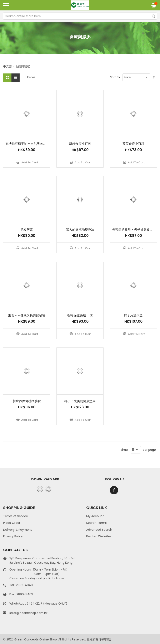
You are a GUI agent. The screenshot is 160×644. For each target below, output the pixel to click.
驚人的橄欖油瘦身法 (80, 229)
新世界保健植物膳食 (27, 401)
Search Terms (96, 523)
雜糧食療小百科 (80, 144)
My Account (95, 516)
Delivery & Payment (17, 530)
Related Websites (99, 536)
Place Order (12, 523)
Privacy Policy (13, 536)
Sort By (115, 77)
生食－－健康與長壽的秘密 (27, 315)
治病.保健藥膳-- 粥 (80, 315)
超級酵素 (27, 229)
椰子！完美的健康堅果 (80, 401)
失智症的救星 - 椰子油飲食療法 (134, 229)
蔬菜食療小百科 (133, 144)
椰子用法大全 (133, 315)
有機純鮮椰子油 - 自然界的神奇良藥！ (32, 144)
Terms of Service (16, 516)
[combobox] (80, 16)
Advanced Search (99, 530)
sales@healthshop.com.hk (28, 613)
